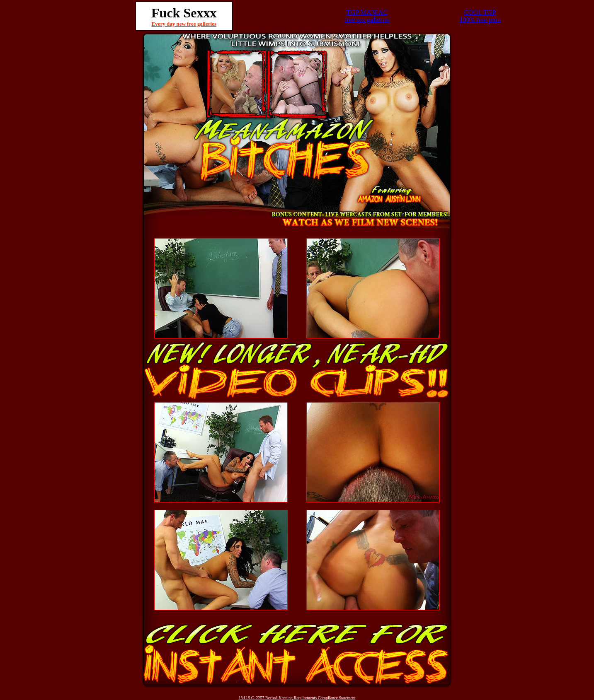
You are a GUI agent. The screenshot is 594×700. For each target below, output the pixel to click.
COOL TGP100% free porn (480, 16)
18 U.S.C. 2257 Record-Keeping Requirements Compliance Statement (297, 698)
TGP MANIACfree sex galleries (367, 16)
